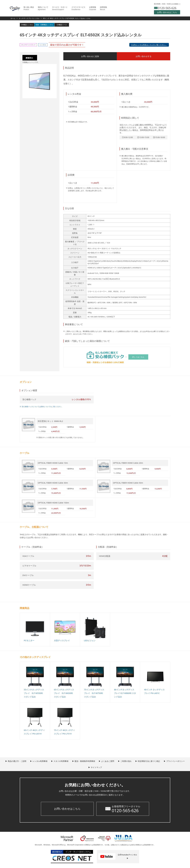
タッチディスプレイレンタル (29, 18)
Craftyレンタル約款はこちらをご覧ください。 (149, 45)
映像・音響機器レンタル (44, 25)
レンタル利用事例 (49, 762)
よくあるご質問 (122, 762)
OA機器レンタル (27, 25)
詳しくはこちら (138, 357)
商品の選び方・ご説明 (25, 762)
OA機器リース (62, 25)
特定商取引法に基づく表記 (166, 762)
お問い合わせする (113, 56)
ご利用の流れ (141, 762)
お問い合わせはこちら (67, 809)
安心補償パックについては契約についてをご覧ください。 (42, 407)
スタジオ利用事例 (72, 762)
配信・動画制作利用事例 (97, 762)
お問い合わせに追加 (80, 56)
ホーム (13, 18)
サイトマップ (109, 768)
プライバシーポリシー (87, 768)
